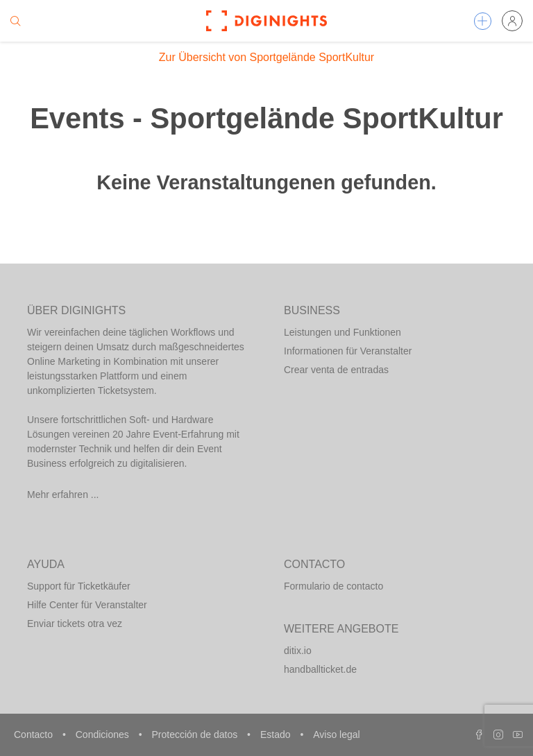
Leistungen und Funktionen (342, 332)
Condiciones (104, 734)
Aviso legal (336, 734)
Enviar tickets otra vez (75, 624)
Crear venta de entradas (336, 370)
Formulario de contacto (333, 586)
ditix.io (298, 651)
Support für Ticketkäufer (79, 586)
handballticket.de (320, 669)
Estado (277, 734)
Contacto (35, 734)
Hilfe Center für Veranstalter (87, 605)
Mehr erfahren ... (63, 495)
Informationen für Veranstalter (348, 351)
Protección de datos (196, 734)
